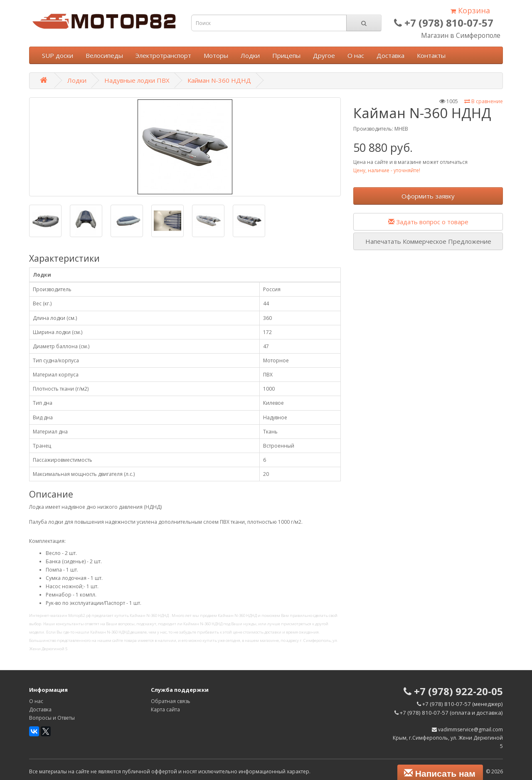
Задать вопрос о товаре (428, 222)
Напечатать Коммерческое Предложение (428, 241)
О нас (356, 55)
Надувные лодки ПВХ (137, 80)
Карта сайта (165, 709)
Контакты (431, 55)
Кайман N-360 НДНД (219, 80)
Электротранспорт (163, 55)
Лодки (250, 55)
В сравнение (484, 101)
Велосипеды (104, 55)
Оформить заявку (428, 196)
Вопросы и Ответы (52, 718)
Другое (324, 55)
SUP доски (58, 55)
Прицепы (286, 55)
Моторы (216, 55)
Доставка (390, 55)
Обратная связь (171, 701)
